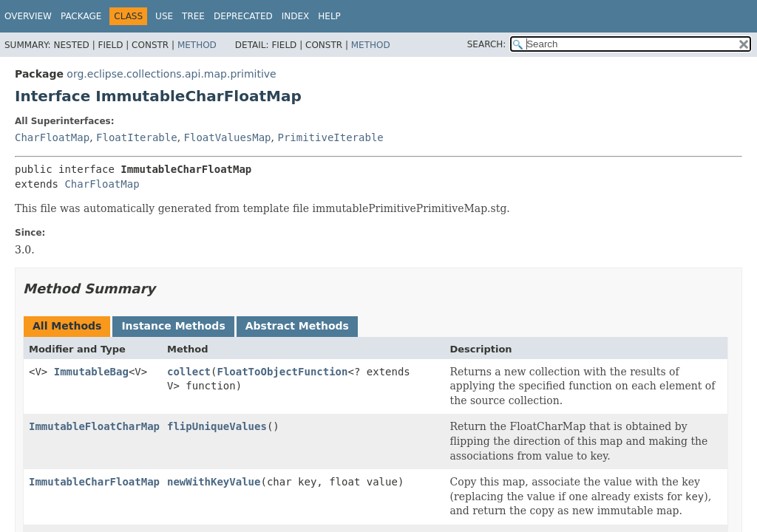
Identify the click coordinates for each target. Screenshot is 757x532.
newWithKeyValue (214, 482)
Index (296, 16)
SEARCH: (487, 44)
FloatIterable (137, 137)
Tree (193, 16)
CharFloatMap (52, 137)
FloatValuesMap (228, 137)
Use (164, 16)
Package (81, 16)
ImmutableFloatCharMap (94, 426)
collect (189, 372)
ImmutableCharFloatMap (94, 482)
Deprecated (243, 16)
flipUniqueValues (217, 426)
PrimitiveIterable (330, 137)
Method (197, 45)
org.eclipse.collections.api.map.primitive (171, 74)
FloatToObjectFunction (282, 372)
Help (329, 16)
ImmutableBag (91, 372)
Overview (28, 16)
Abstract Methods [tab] (297, 326)
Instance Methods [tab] (173, 326)
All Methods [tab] (67, 326)
